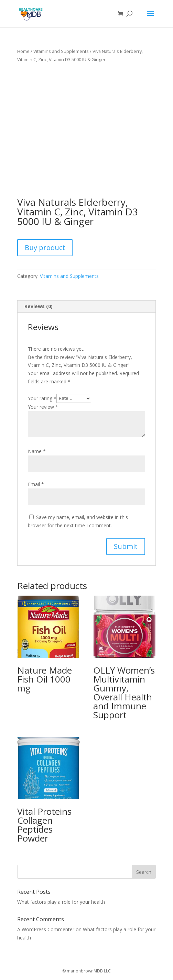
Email (36, 484)
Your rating (42, 398)
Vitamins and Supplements (61, 51)
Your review (43, 407)
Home (23, 51)
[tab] (86, 307)
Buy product (45, 247)
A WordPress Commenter (46, 929)
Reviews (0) (39, 306)
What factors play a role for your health (61, 902)
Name (37, 451)
